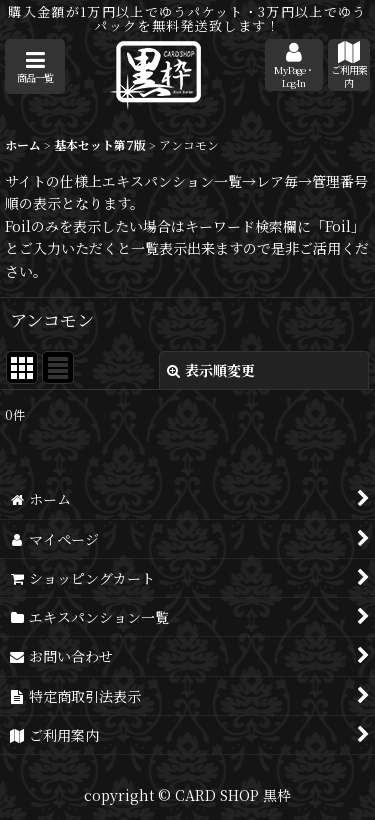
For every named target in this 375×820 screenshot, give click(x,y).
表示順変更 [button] (211, 370)
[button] (35, 66)
